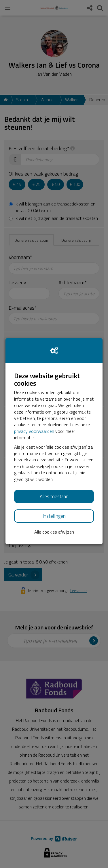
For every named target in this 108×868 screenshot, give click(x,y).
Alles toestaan (54, 496)
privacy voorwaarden (34, 431)
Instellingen (54, 516)
